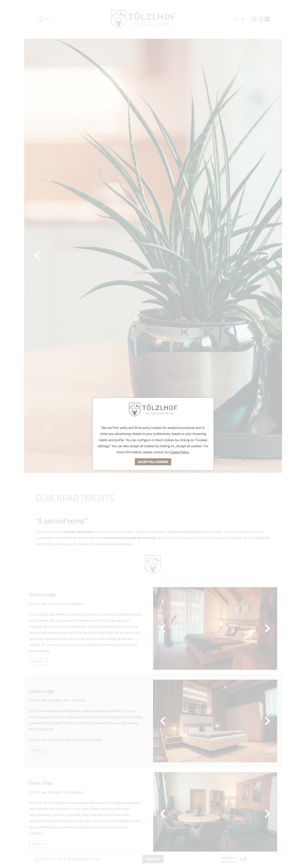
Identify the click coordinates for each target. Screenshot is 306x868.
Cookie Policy (179, 452)
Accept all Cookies (153, 462)
